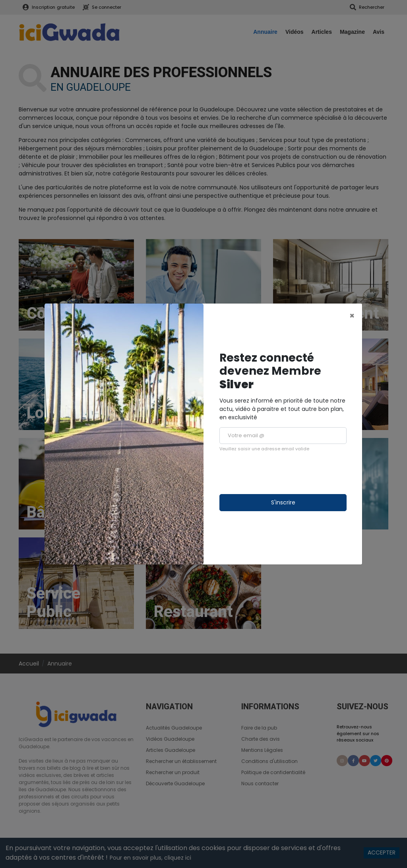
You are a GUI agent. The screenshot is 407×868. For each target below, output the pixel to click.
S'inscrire (283, 502)
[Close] (352, 316)
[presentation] (280, 473)
